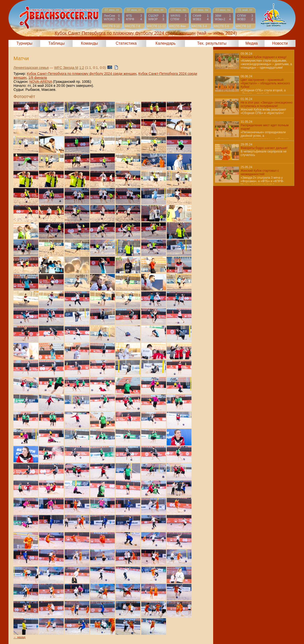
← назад (19, 637)
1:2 (81, 68)
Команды (89, 43)
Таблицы (57, 43)
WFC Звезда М (66, 68)
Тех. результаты (212, 43)
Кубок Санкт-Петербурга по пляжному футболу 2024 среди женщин (82, 74)
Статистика (126, 43)
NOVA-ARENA (41, 82)
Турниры (24, 43)
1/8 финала (38, 78)
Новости (280, 43)
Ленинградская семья (31, 68)
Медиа (251, 43)
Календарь (166, 43)
